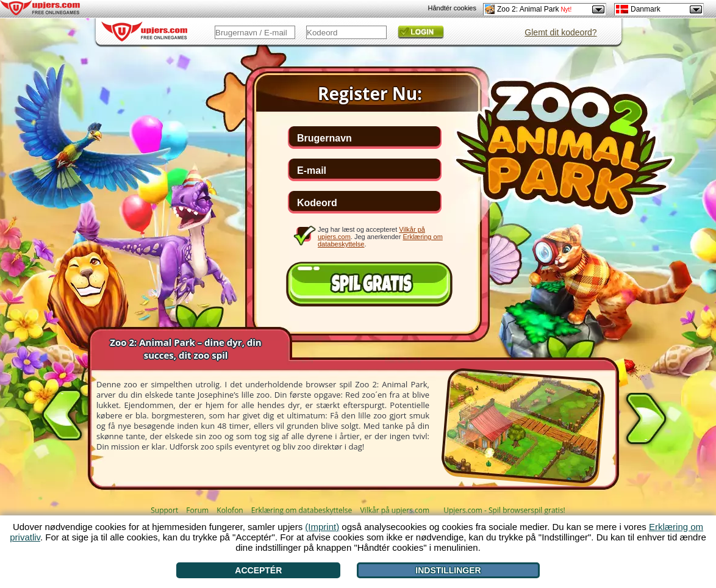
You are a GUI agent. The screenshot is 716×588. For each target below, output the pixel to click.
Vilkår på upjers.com (395, 510)
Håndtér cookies (453, 8)
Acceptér (258, 570)
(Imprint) (322, 527)
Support (164, 510)
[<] (62, 412)
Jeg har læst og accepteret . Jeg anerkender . (380, 236)
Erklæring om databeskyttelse (302, 510)
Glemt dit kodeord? (560, 32)
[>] (646, 421)
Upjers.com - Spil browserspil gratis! (504, 510)
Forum (197, 510)
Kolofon (230, 510)
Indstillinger (448, 570)
